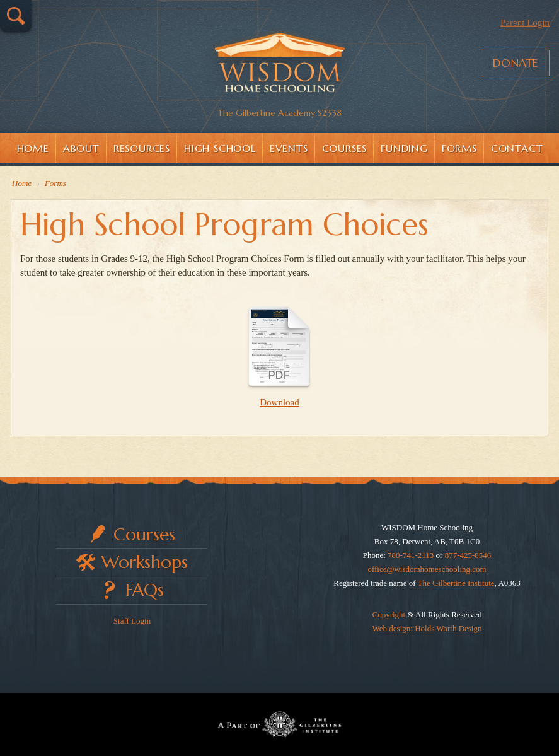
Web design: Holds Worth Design (427, 628)
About (81, 148)
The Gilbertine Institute (456, 583)
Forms (459, 148)
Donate (515, 63)
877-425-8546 (468, 555)
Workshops (145, 562)
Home (33, 148)
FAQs (145, 590)
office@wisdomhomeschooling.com (427, 569)
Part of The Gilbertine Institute (279, 724)
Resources (142, 148)
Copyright (389, 614)
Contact (517, 148)
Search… (16, 16)
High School (220, 148)
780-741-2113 (411, 555)
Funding (404, 148)
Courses (345, 148)
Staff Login (132, 621)
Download (279, 352)
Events (289, 148)
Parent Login (525, 23)
